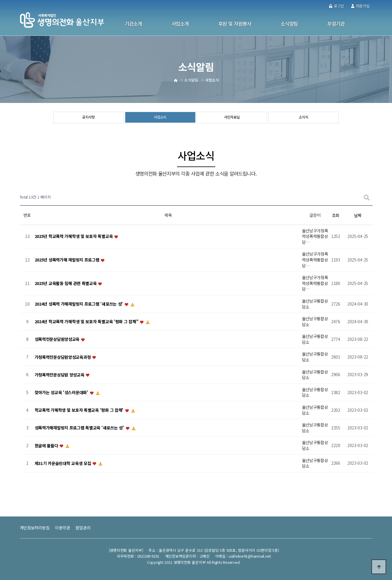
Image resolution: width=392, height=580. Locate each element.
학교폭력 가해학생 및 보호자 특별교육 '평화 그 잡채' (80, 410)
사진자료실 (232, 118)
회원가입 (360, 6)
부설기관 (336, 24)
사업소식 (160, 118)
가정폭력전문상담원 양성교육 (60, 375)
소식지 (304, 118)
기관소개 (133, 24)
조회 (336, 215)
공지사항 (88, 118)
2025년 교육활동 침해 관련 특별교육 (66, 283)
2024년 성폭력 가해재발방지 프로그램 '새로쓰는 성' (79, 304)
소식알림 (289, 24)
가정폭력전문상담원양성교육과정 (63, 357)
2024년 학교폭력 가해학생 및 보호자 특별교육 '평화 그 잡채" (87, 322)
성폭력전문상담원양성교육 (58, 339)
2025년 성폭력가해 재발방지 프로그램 (68, 260)
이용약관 (62, 528)
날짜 (358, 215)
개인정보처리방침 (35, 528)
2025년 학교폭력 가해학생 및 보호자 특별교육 (74, 236)
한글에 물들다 (47, 446)
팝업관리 (83, 528)
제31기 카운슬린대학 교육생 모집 (64, 463)
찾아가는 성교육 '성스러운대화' (62, 392)
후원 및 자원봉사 (235, 24)
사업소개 (180, 24)
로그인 (337, 6)
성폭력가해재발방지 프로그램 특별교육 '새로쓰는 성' (80, 428)
